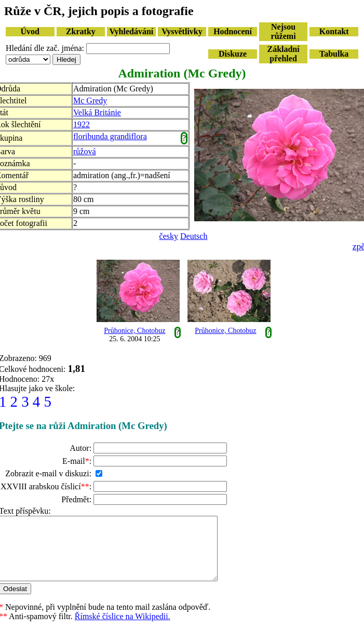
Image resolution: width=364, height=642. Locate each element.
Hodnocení (233, 31)
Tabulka (334, 54)
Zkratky (81, 31)
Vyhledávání (132, 31)
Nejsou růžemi (284, 31)
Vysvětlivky (182, 31)
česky (169, 236)
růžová (85, 151)
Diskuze (233, 54)
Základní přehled (283, 54)
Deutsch (194, 236)
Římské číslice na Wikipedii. (123, 629)
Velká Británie (97, 112)
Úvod (30, 31)
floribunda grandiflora (110, 136)
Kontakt (334, 31)
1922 (82, 124)
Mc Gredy (90, 101)
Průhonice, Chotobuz (134, 331)
